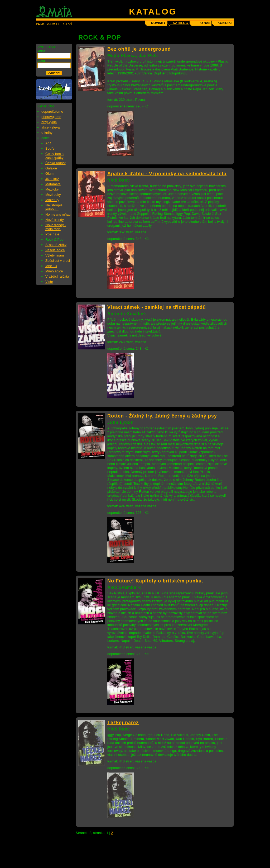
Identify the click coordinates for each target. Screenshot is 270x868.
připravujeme (51, 117)
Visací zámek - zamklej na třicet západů (157, 307)
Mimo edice (54, 271)
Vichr (49, 282)
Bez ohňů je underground (139, 49)
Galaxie (51, 168)
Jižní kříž (52, 179)
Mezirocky (53, 195)
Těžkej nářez (123, 723)
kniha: (42, 51)
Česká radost (56, 163)
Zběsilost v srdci (58, 261)
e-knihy (47, 133)
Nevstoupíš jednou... (54, 207)
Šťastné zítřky (56, 245)
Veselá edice (55, 250)
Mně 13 (51, 266)
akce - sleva (50, 127)
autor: (42, 61)
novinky (158, 23)
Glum (49, 174)
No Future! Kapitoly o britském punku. (155, 581)
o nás (205, 23)
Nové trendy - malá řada (56, 227)
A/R (48, 143)
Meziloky (52, 189)
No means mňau (58, 214)
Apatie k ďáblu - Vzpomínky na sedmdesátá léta (167, 174)
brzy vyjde (49, 122)
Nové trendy (55, 220)
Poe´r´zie (52, 234)
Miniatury (52, 200)
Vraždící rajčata (57, 276)
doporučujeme (52, 112)
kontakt (225, 23)
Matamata (53, 184)
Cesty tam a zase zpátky (54, 156)
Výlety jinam (55, 255)
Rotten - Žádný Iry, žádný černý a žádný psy (162, 416)
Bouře (50, 148)
